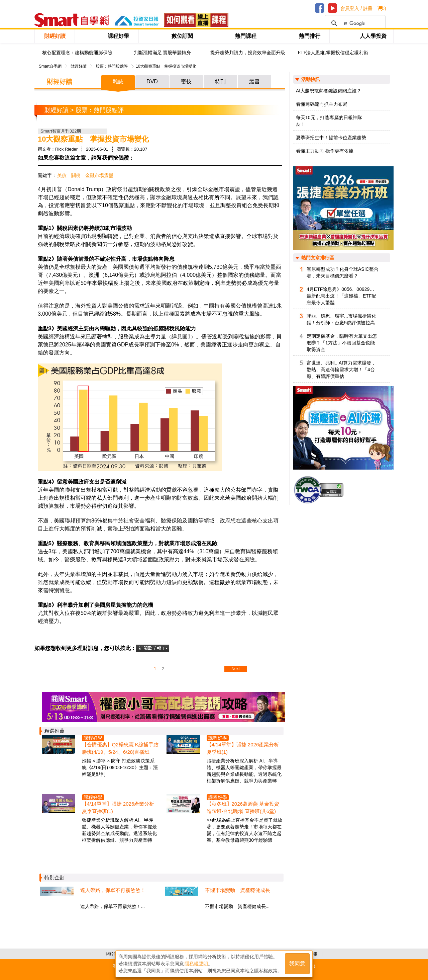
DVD (152, 81)
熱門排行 (310, 36)
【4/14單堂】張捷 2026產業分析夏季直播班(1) (118, 807)
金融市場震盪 (99, 175)
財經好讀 (55, 36)
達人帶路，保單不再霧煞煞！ (113, 890)
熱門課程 (246, 36)
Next (236, 669)
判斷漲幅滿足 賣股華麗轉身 (163, 53)
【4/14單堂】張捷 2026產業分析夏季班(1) (243, 748)
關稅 (76, 175)
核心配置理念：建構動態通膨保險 (77, 53)
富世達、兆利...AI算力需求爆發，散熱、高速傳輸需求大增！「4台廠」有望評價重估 (341, 370)
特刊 (220, 81)
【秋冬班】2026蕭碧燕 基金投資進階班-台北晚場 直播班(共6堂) (243, 807)
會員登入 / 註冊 (356, 8)
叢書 (254, 81)
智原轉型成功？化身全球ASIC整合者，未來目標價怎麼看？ (343, 272)
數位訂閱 (182, 36)
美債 (62, 175)
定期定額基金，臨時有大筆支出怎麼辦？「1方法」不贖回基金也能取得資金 (342, 343)
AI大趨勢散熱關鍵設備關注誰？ (329, 91)
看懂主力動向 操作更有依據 (325, 151)
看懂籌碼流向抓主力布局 (322, 104)
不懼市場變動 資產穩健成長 (238, 890)
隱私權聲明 (196, 964)
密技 (186, 81)
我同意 (297, 964)
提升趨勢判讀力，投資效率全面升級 (248, 53)
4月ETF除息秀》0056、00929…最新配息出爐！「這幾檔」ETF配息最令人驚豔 (341, 296)
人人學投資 (373, 36)
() (383, 8)
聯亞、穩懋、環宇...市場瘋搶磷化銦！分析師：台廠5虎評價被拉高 (341, 319)
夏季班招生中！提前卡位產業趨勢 (331, 138)
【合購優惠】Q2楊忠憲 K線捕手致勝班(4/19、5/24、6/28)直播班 (120, 748)
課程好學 (118, 36)
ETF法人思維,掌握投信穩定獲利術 (333, 53)
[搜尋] (354, 23)
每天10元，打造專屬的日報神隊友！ (329, 121)
